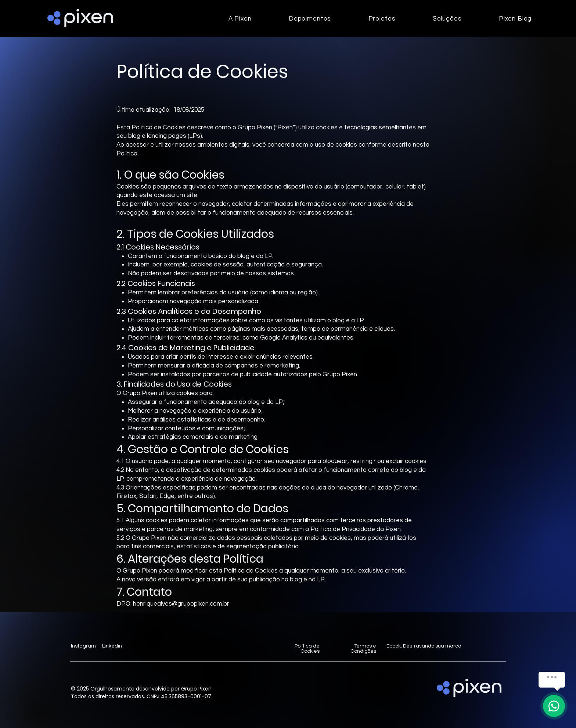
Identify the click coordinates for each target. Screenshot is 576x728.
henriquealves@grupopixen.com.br (181, 604)
